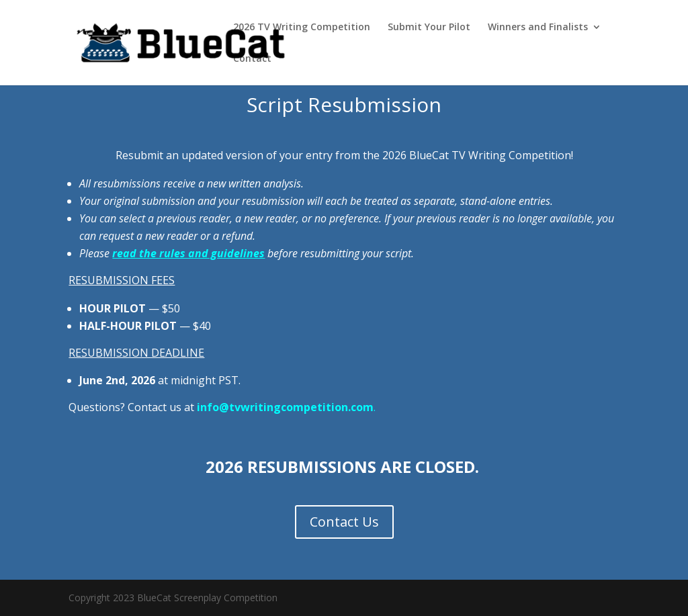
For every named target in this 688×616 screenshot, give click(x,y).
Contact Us (344, 522)
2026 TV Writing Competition (302, 28)
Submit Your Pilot (429, 28)
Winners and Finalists (538, 28)
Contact (252, 59)
